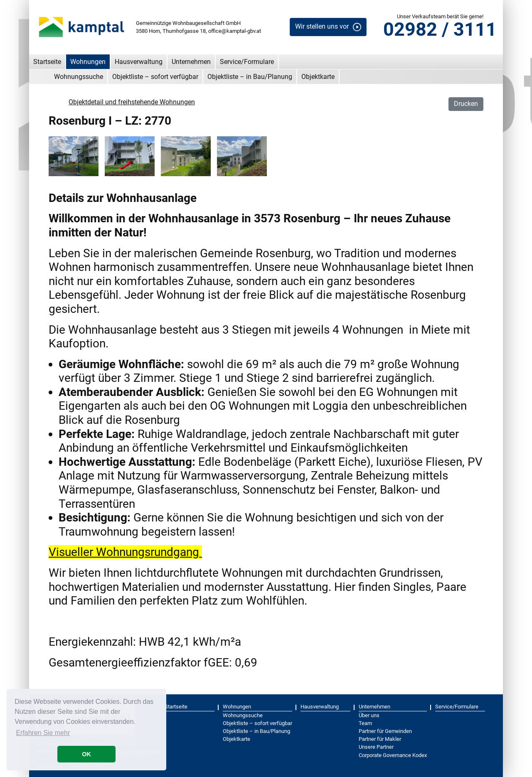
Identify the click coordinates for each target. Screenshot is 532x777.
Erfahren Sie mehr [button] (43, 733)
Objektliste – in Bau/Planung (250, 77)
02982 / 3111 (440, 29)
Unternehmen (191, 62)
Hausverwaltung (139, 62)
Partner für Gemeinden (385, 731)
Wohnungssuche (79, 77)
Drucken (466, 104)
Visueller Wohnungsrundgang (125, 552)
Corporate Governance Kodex (393, 755)
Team (365, 723)
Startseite (47, 62)
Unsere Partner (376, 747)
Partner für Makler (380, 739)
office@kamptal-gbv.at (235, 31)
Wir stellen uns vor (322, 26)
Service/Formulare (247, 62)
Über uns (369, 715)
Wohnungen (88, 62)
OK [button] (86, 754)
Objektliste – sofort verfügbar (155, 77)
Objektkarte (318, 77)
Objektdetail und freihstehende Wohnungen (132, 102)
